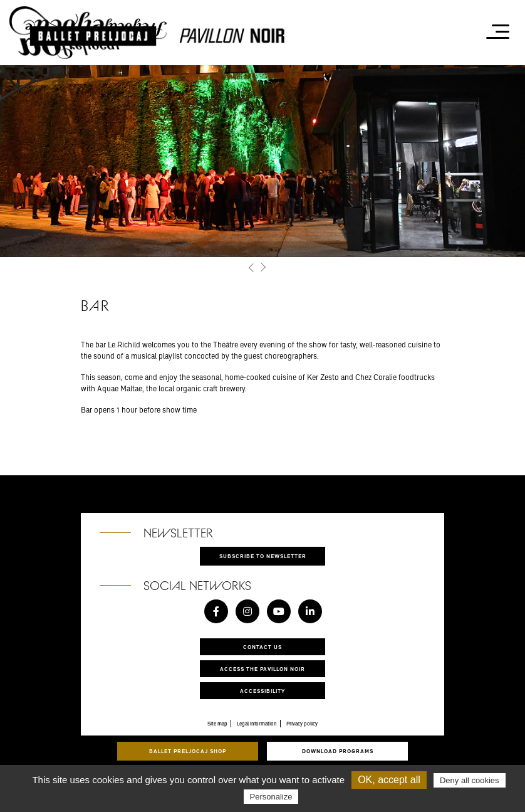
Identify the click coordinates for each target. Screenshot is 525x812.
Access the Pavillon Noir (262, 669)
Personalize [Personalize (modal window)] (271, 797)
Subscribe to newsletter (263, 556)
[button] (252, 267)
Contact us (262, 647)
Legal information (257, 724)
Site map (217, 724)
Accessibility (262, 691)
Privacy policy (302, 724)
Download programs (338, 751)
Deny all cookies (470, 780)
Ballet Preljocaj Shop (188, 751)
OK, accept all (389, 780)
